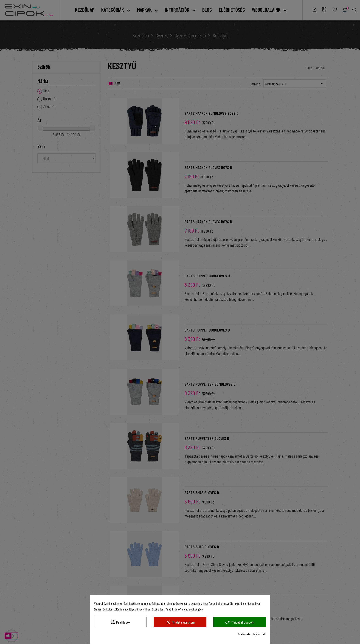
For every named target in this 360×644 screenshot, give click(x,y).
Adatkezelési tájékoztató (252, 634)
